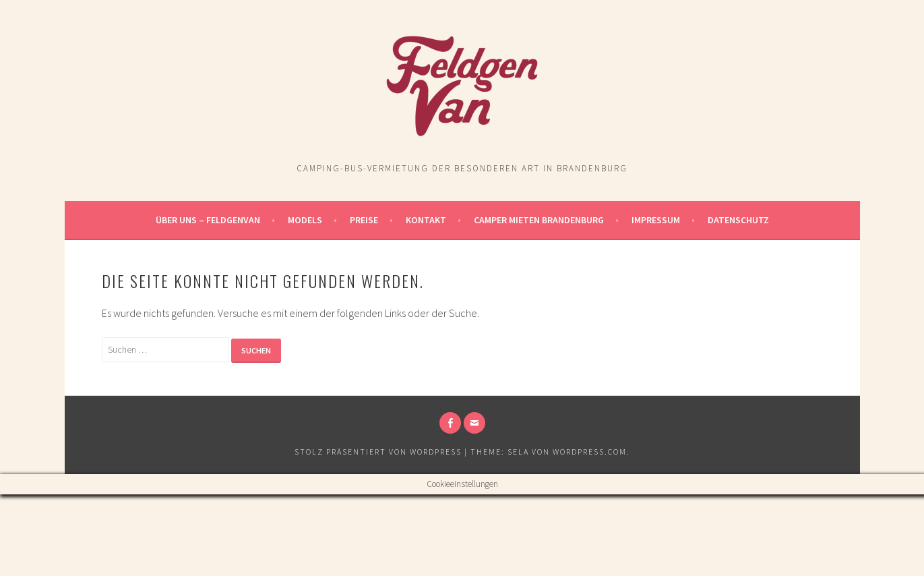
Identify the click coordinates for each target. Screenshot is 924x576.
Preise (364, 220)
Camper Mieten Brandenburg (539, 220)
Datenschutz (738, 220)
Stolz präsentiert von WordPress (378, 452)
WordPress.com (590, 452)
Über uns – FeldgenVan (208, 220)
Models (305, 220)
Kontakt (426, 220)
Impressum (656, 220)
